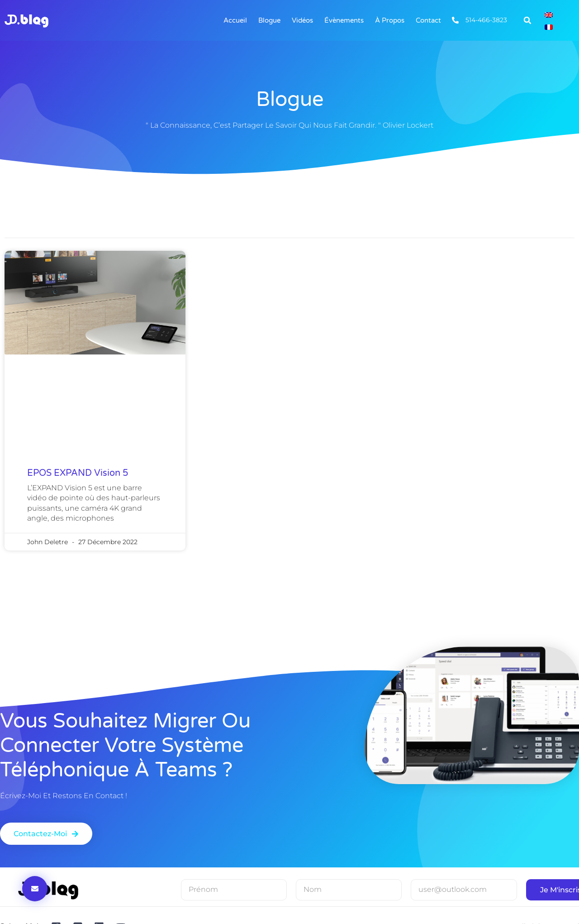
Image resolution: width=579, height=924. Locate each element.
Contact (428, 20)
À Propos (390, 20)
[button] (527, 20)
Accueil (235, 20)
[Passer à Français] (549, 26)
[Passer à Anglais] (549, 14)
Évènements (344, 20)
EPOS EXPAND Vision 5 (78, 473)
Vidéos (302, 20)
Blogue (269, 20)
